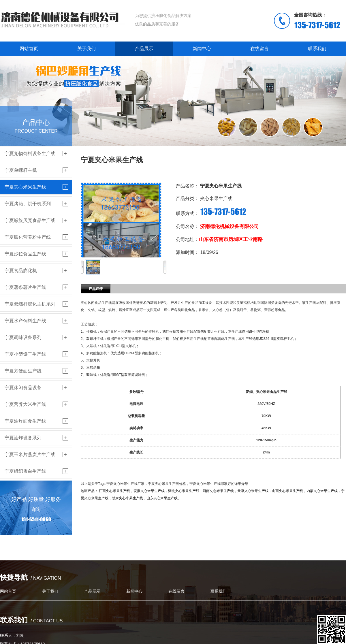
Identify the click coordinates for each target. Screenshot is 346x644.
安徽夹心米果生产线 (149, 491)
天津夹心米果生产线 (253, 491)
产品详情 (96, 289)
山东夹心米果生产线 (162, 498)
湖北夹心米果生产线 (184, 491)
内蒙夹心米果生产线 (322, 491)
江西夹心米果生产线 (114, 491)
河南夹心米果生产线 (218, 491)
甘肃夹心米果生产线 (127, 498)
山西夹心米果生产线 (287, 491)
